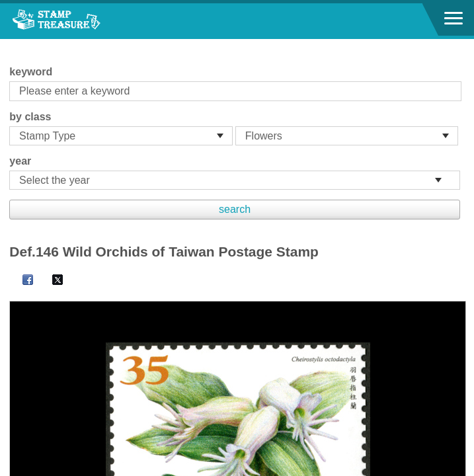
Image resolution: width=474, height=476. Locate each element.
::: (14, 45)
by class (30, 117)
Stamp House (83, 21)
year (20, 161)
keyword (31, 72)
